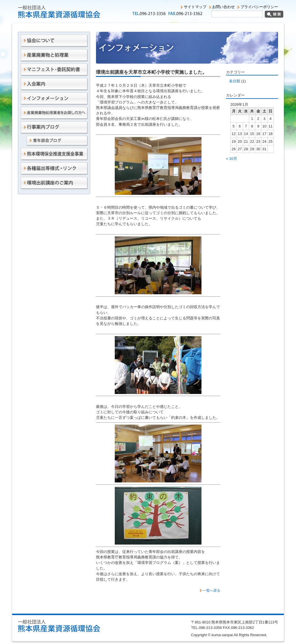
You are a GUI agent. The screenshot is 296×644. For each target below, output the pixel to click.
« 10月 (232, 159)
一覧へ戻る (212, 591)
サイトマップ (195, 7)
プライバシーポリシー (259, 7)
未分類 (235, 81)
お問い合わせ (223, 7)
